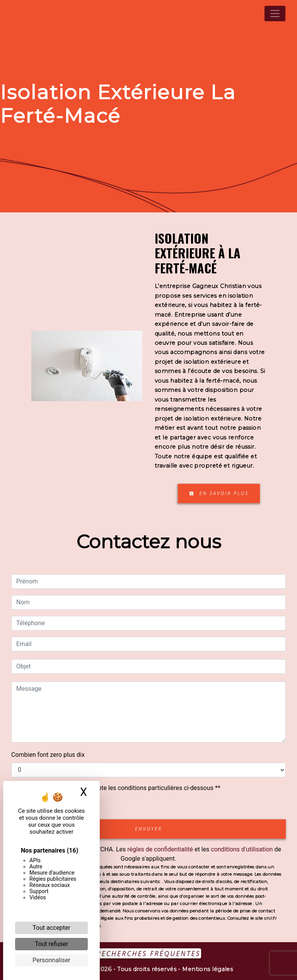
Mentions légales (207, 969)
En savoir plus (219, 493)
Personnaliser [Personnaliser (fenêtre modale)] (51, 960)
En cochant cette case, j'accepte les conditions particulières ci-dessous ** (120, 788)
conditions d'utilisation (242, 849)
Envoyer (148, 829)
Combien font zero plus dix (48, 755)
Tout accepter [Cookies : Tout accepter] (51, 928)
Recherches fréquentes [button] (149, 953)
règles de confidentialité (160, 849)
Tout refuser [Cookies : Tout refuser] (51, 944)
